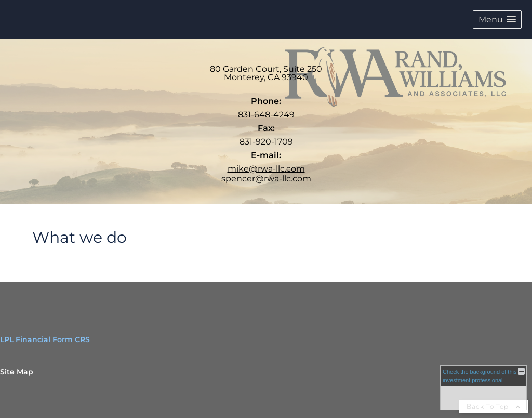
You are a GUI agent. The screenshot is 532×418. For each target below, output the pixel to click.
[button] (497, 19)
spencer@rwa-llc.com (266, 179)
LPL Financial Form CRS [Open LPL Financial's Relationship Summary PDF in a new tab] (45, 339)
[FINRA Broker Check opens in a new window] (483, 388)
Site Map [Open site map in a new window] (17, 372)
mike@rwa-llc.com (266, 169)
